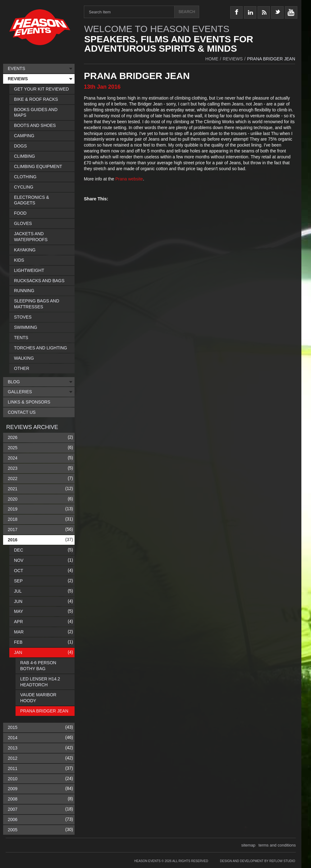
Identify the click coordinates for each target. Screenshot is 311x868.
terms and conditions (277, 845)
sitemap (249, 845)
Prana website (129, 179)
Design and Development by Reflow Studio (258, 861)
